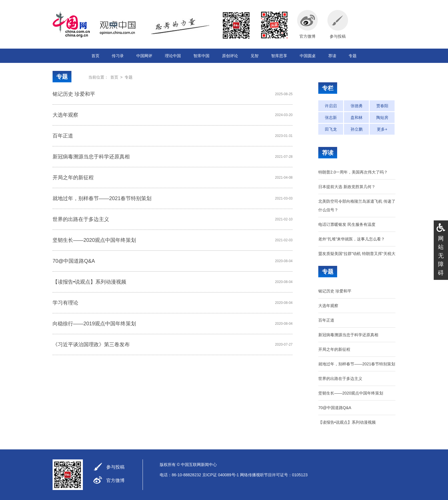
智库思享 (279, 56)
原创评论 (230, 56)
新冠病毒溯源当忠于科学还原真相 (91, 157)
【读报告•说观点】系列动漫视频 (89, 282)
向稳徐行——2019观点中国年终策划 (94, 324)
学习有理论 (65, 303)
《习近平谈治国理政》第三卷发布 (91, 344)
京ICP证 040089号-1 (221, 475)
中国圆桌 (308, 56)
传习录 (118, 56)
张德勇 (357, 106)
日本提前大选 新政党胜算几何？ (347, 187)
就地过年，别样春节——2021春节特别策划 (102, 198)
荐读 (332, 56)
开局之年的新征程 (73, 178)
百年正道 (63, 136)
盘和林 (357, 117)
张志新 (331, 117)
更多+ (382, 129)
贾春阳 (382, 106)
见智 (255, 56)
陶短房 (382, 117)
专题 (353, 56)
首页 (95, 56)
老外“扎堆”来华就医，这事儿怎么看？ (352, 239)
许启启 (331, 106)
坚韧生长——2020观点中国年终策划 (94, 240)
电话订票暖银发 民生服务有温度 (347, 224)
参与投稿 (115, 467)
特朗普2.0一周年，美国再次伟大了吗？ (353, 172)
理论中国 (173, 56)
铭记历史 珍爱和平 (74, 94)
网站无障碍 (441, 256)
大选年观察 (65, 115)
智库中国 (201, 56)
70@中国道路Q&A (74, 261)
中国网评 (144, 56)
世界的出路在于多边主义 (81, 219)
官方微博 (115, 480)
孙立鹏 (357, 129)
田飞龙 (331, 129)
